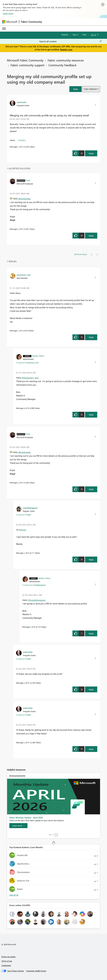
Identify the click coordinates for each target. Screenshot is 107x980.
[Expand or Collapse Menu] (4, 29)
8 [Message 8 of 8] (24, 408)
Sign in (75, 35)
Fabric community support (27, 65)
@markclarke (24, 199)
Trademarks (6, 965)
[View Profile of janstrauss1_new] (24, 275)
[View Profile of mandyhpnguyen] (30, 508)
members (22, 140)
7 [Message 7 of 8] (18, 331)
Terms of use (7, 961)
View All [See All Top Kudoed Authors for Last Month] (14, 895)
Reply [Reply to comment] (91, 236)
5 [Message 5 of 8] (24, 553)
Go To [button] (93, 35)
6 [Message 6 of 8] (31, 627)
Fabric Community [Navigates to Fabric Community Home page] (31, 22)
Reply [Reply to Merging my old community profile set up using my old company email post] (91, 153)
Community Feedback (62, 65)
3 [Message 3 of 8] (24, 742)
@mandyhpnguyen (37, 600)
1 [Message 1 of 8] (18, 147)
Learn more (8, 13)
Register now (66, 49)
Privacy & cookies (8, 957)
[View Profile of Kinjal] (28, 180)
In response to (27, 363)
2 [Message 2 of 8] (18, 229)
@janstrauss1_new (30, 378)
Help (84, 35)
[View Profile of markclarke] (21, 102)
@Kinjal (22, 530)
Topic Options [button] (90, 89)
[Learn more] (18, 826)
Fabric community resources (66, 60)
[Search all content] (71, 41)
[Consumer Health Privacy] (36, 971)
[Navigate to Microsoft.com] (10, 22)
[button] (76, 89)
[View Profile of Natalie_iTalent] (38, 356)
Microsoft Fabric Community (25, 60)
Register (65, 35)
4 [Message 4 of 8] (24, 683)
